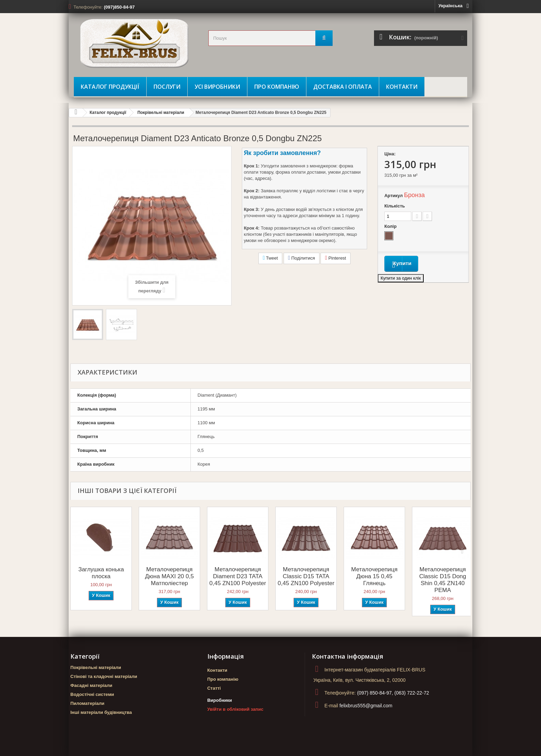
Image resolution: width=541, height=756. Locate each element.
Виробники (220, 700)
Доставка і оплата (343, 87)
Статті (214, 688)
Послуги (167, 87)
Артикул (394, 196)
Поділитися (302, 258)
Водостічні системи (92, 694)
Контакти (402, 87)
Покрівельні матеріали (161, 113)
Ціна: (390, 154)
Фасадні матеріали (91, 685)
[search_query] (270, 38)
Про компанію (277, 87)
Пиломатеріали (87, 703)
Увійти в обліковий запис (235, 709)
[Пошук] (324, 38)
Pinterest (336, 258)
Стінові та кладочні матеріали (104, 676)
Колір (391, 226)
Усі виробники (217, 87)
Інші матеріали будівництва (101, 712)
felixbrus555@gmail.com (366, 706)
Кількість (395, 206)
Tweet (270, 258)
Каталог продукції (110, 87)
